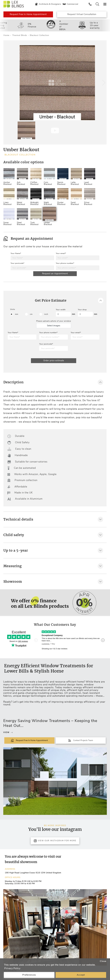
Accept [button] (81, 975)
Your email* (61, 253)
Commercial (70, 4)
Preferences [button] (29, 975)
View (8, 733)
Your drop (82, 310)
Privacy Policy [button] (12, 968)
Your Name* (16, 253)
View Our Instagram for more (55, 841)
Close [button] (103, 961)
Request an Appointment (55, 274)
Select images (54, 326)
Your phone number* (65, 263)
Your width (61, 310)
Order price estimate (54, 361)
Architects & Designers (48, 4)
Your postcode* (17, 263)
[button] (103, 83)
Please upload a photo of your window (54, 321)
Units (13, 309)
